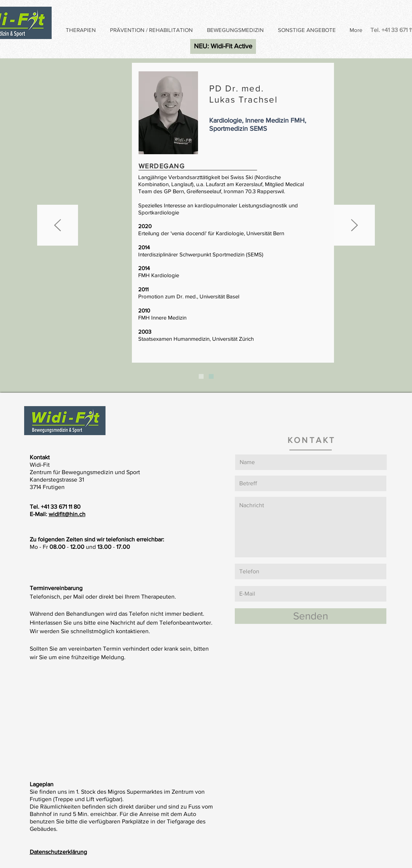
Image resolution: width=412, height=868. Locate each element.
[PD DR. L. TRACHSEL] (201, 377)
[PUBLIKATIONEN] (211, 377)
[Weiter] (354, 226)
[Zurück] (58, 226)
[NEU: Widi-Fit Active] (223, 46)
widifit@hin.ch (67, 514)
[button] (82, 30)
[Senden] (311, 616)
